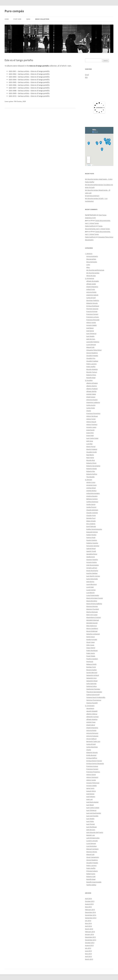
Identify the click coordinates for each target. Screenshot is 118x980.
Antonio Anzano (92, 400)
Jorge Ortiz (90, 433)
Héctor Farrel (91, 419)
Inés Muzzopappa (93, 565)
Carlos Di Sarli (91, 298)
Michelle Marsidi (92, 623)
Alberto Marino (92, 386)
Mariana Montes (92, 606)
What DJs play (91, 276)
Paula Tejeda (91, 656)
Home (7, 19)
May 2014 (88, 923)
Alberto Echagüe (92, 383)
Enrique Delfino (92, 758)
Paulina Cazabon (92, 659)
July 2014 (88, 921)
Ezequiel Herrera (92, 532)
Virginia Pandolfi (92, 703)
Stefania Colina (91, 686)
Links (88, 265)
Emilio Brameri (91, 755)
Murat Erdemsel (92, 631)
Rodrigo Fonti (91, 667)
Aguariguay (90, 708)
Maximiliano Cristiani (94, 617)
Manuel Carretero (92, 849)
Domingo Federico (93, 300)
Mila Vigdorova (92, 626)
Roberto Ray (91, 471)
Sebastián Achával (93, 675)
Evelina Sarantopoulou (94, 529)
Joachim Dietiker (92, 573)
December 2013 (90, 937)
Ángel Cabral (91, 725)
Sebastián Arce (91, 678)
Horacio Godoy (92, 562)
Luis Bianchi (90, 593)
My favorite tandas (93, 273)
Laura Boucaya (91, 584)
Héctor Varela (91, 322)
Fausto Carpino (92, 540)
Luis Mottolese (91, 846)
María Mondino (92, 601)
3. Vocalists (89, 380)
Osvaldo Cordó (92, 452)
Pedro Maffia (91, 367)
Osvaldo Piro (91, 358)
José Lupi (89, 799)
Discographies (91, 259)
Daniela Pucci (91, 518)
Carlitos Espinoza (92, 502)
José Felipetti (91, 797)
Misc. (88, 267)
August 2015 (89, 904)
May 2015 (88, 907)
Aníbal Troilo (91, 289)
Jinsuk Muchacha (92, 571)
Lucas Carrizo (91, 590)
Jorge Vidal (90, 436)
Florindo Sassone (92, 309)
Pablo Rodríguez (92, 651)
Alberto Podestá (92, 389)
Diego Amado (91, 521)
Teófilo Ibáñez (91, 885)
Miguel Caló (90, 347)
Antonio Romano (92, 733)
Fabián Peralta (91, 535)
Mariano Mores (92, 852)
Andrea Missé (91, 488)
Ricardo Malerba (92, 369)
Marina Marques (92, 612)
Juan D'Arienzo (91, 334)
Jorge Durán (90, 430)
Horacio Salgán (92, 325)
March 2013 (89, 959)
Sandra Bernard (92, 673)
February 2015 (90, 910)
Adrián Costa (91, 482)
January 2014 (89, 934)
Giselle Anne (91, 557)
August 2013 (89, 945)
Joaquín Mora (91, 791)
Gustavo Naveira (92, 560)
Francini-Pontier (92, 311)
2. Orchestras (90, 278)
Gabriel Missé (91, 549)
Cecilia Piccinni (91, 507)
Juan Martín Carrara (93, 576)
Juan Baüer (90, 805)
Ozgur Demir (91, 648)
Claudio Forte (91, 515)
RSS (86, 77)
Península (90, 662)
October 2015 (90, 901)
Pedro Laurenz (91, 364)
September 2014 (91, 918)
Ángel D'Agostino (92, 287)
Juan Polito (90, 821)
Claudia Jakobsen (92, 510)
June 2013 (88, 951)
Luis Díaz (89, 444)
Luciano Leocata (92, 841)
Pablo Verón (91, 653)
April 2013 (88, 956)
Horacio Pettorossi (93, 783)
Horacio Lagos (91, 427)
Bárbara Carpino (92, 499)
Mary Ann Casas (92, 615)
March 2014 (89, 929)
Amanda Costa (91, 485)
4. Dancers (89, 480)
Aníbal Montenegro (93, 493)
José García (90, 331)
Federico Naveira (92, 543)
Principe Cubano (92, 871)
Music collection (42, 19)
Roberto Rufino (92, 474)
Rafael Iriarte (91, 874)
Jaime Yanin (90, 788)
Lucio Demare (91, 345)
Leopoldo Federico (93, 342)
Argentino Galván (92, 295)
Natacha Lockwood (93, 634)
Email (87, 75)
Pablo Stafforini (90, 226)
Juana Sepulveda (92, 579)
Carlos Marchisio (92, 747)
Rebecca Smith (91, 664)
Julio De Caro (91, 339)
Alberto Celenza (92, 714)
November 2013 (91, 940)
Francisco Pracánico (93, 772)
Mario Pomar (91, 447)
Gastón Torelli (91, 551)
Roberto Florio (91, 463)
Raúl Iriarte (90, 458)
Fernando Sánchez (93, 546)
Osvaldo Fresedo (92, 356)
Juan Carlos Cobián (93, 808)
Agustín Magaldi (92, 711)
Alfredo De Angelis (93, 281)
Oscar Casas (91, 642)
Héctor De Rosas (92, 416)
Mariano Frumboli (93, 609)
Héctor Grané (91, 775)
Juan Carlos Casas (92, 438)
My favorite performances (95, 270)
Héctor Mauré (91, 422)
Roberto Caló (91, 877)
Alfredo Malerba (92, 719)
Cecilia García (91, 504)
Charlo (89, 411)
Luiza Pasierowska (93, 595)
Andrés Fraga (91, 722)
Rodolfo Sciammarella (94, 882)
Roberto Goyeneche (93, 466)
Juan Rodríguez (92, 827)
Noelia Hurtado (92, 639)
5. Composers (90, 706)
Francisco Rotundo (93, 320)
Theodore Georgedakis (94, 692)
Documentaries (92, 262)
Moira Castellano (92, 628)
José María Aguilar (92, 802)
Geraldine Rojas (92, 554)
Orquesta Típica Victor (94, 350)
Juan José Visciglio (92, 816)
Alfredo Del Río (91, 391)
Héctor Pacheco (92, 424)
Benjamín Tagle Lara (93, 741)
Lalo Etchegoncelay (93, 838)
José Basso (90, 328)
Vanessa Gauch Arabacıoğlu (96, 697)
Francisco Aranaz (92, 766)
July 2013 (88, 948)
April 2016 (88, 899)
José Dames (90, 794)
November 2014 (91, 915)
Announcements (92, 256)
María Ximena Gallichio (94, 604)
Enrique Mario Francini (94, 761)
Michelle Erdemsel (93, 620)
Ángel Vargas (91, 397)
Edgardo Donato (92, 303)
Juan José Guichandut (94, 813)
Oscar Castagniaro (93, 857)
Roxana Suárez (91, 670)
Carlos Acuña (91, 405)
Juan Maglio (90, 336)
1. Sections (89, 254)
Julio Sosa (90, 441)
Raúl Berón (90, 455)
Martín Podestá (92, 449)
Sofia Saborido (91, 684)
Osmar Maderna (92, 353)
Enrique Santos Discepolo (95, 764)
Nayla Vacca (91, 637)
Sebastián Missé (92, 681)
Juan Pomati (91, 824)
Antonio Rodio (91, 292)
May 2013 (88, 954)
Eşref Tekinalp (91, 526)
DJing (28, 19)
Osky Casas (90, 645)
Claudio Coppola (92, 513)
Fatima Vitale (91, 537)
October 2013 (90, 943)
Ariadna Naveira (92, 496)
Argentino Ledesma (93, 402)
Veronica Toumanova (94, 700)
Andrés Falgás (91, 394)
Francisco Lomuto (93, 317)
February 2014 (90, 932)
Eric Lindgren (91, 524)
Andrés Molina (91, 491)
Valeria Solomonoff (93, 695)
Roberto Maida (92, 469)
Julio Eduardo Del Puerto (95, 832)
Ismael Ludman (92, 568)
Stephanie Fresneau (93, 689)
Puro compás (14, 11)
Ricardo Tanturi (92, 372)
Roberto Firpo (91, 375)
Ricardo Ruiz (91, 460)
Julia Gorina (90, 582)
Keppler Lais (91, 835)
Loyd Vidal (90, 587)
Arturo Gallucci (91, 739)
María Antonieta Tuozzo (95, 598)
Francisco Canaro (92, 314)
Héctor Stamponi (92, 777)
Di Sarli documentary (92, 196)
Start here (17, 19)
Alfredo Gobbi (91, 284)
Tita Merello (90, 477)
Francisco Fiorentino (93, 413)
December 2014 (90, 912)
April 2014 (88, 926)
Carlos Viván (91, 408)
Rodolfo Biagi (91, 378)
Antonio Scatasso (92, 736)
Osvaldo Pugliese (92, 361)
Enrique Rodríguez (93, 306)
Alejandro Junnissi (92, 717)
